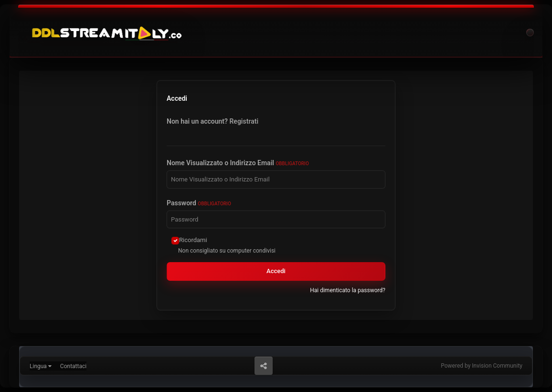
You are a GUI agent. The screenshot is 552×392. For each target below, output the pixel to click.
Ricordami (193, 240)
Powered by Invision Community (482, 366)
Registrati (244, 121)
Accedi (276, 271)
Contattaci (73, 366)
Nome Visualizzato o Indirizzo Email (238, 163)
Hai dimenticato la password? (348, 290)
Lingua (41, 366)
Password (199, 203)
